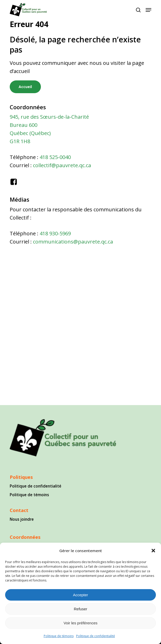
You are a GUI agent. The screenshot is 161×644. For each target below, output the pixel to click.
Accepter (80, 595)
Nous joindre (22, 519)
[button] (153, 551)
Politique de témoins (59, 636)
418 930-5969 (55, 233)
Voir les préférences (81, 623)
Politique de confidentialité (96, 636)
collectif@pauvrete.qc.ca (62, 165)
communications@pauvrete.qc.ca (73, 242)
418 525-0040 (55, 157)
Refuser (81, 609)
